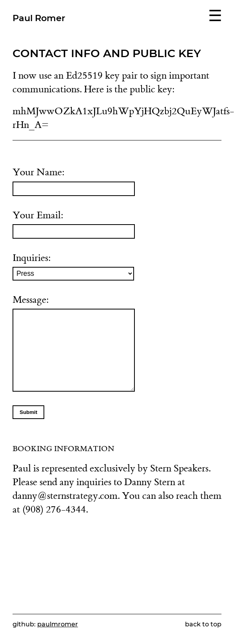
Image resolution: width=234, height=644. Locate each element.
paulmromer (58, 624)
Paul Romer (39, 18)
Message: (74, 343)
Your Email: (74, 224)
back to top (203, 624)
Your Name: (74, 181)
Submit (28, 412)
